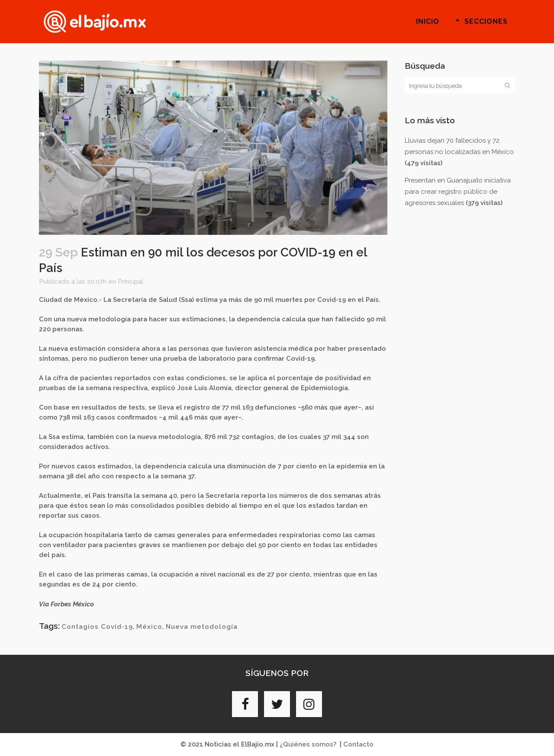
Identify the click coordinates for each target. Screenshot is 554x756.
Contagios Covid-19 (97, 627)
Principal (130, 282)
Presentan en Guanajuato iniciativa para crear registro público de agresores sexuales (458, 192)
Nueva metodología (202, 627)
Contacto (358, 744)
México (149, 627)
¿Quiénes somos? (308, 744)
